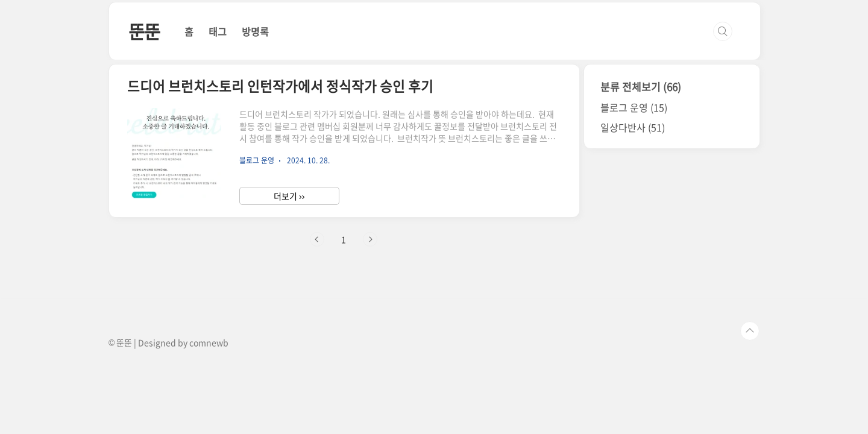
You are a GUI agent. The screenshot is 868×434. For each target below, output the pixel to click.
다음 (370, 239)
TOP (750, 331)
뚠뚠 (145, 31)
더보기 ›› (289, 196)
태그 (218, 31)
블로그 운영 (634, 107)
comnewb (209, 342)
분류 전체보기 (641, 86)
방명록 (255, 31)
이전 (317, 239)
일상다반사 (633, 127)
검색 (723, 31)
